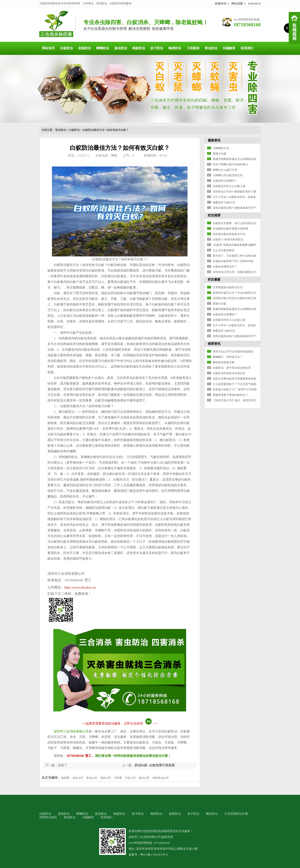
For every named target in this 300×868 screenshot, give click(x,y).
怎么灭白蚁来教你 (224, 250)
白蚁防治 (66, 48)
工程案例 (193, 48)
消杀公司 (105, 778)
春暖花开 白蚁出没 (224, 202)
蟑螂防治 (103, 48)
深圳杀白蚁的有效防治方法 (229, 234)
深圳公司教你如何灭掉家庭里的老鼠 (234, 379)
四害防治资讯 (48, 817)
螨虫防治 (212, 814)
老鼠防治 (84, 48)
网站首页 (48, 48)
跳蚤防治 (175, 814)
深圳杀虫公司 (161, 778)
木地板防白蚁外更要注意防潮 (230, 229)
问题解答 (229, 48)
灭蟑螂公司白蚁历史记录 (228, 175)
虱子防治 (193, 814)
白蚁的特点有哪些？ (225, 181)
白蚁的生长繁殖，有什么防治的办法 (234, 223)
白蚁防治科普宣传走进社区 (229, 373)
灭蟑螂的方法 (221, 148)
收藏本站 (221, 4)
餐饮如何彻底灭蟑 (224, 362)
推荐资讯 (214, 344)
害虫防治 (211, 48)
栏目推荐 (214, 215)
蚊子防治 (157, 48)
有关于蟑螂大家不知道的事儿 (230, 164)
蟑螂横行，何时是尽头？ (228, 357)
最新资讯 (214, 140)
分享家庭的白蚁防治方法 (228, 287)
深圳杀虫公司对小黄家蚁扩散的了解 (234, 192)
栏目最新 (214, 280)
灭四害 (118, 778)
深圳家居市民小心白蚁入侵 (229, 186)
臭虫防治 (121, 48)
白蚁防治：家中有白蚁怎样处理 (232, 368)
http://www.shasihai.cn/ (80, 587)
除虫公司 (144, 778)
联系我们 (247, 48)
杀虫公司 (78, 778)
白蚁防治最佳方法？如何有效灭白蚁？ (106, 130)
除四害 (66, 778)
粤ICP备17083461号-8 (154, 855)
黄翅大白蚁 (220, 154)
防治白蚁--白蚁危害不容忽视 (155, 765)
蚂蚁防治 (139, 48)
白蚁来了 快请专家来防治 (228, 239)
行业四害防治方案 (236, 814)
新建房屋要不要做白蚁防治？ (230, 395)
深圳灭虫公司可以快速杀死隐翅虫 (233, 352)
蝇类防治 (175, 48)
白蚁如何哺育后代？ (225, 267)
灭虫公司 (130, 778)
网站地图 (237, 4)
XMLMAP (254, 4)
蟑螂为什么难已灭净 (225, 170)
